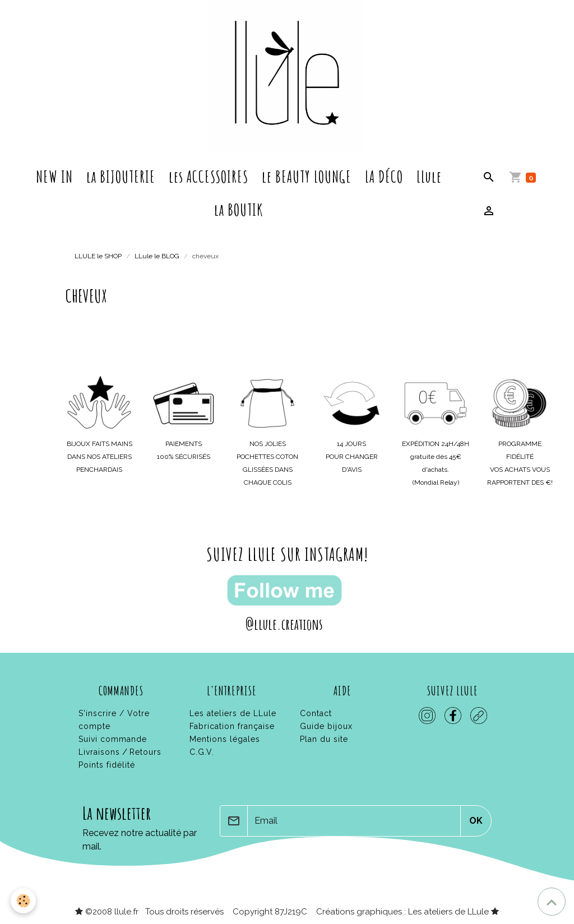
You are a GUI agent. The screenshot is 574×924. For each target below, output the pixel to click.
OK (476, 821)
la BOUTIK (239, 210)
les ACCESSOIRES (209, 177)
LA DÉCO (384, 177)
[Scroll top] (552, 902)
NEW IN (54, 177)
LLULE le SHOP (98, 256)
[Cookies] (24, 901)
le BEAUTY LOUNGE (307, 177)
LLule (429, 177)
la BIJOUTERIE (121, 177)
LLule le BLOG (157, 256)
